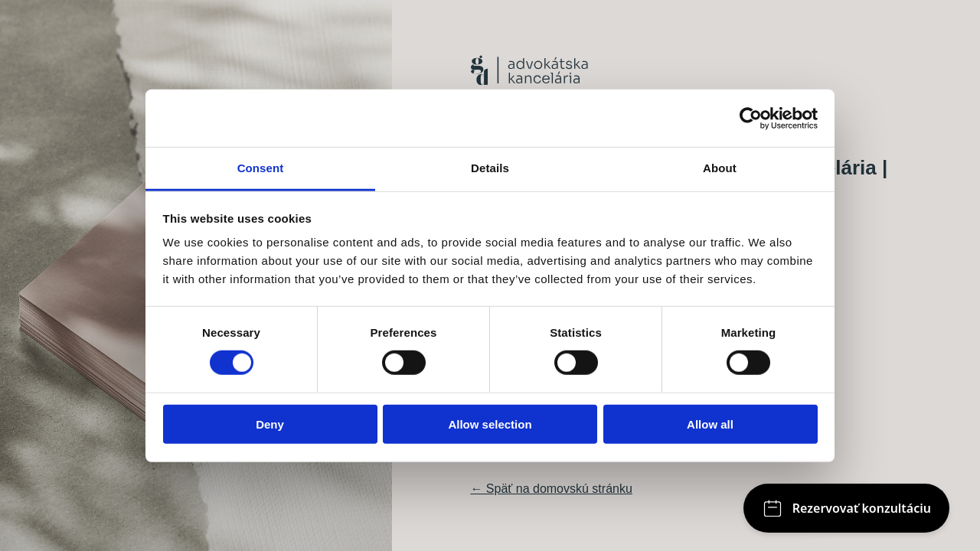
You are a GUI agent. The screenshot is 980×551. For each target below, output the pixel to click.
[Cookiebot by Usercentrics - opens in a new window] (751, 118)
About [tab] (720, 168)
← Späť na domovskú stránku (551, 489)
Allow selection (490, 424)
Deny (270, 424)
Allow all (710, 424)
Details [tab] (490, 168)
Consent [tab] (261, 168)
